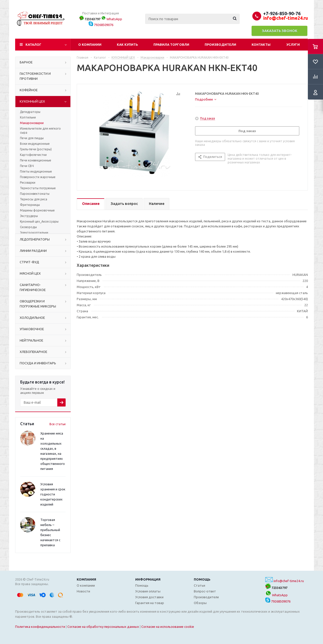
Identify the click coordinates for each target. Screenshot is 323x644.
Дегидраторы (30, 112)
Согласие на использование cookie (168, 627)
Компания (86, 579)
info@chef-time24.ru (289, 581)
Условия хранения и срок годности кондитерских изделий (53, 494)
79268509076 (101, 25)
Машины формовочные (37, 210)
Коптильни (28, 117)
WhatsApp (112, 19)
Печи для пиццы (32, 138)
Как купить (127, 44)
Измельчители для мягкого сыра (40, 130)
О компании (90, 44)
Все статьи (58, 424)
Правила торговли (171, 44)
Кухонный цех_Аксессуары (39, 221)
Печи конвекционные (36, 160)
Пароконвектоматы (35, 194)
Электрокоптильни (34, 233)
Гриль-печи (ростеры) (36, 149)
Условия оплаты (148, 591)
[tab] (206, 99)
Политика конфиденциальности (40, 627)
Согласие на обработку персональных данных (103, 627)
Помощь (202, 579)
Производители (220, 44)
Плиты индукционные (36, 171)
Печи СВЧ (27, 166)
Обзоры (200, 603)
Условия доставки (149, 597)
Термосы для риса (34, 199)
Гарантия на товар (150, 603)
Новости (83, 591)
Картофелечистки (33, 155)
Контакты (261, 44)
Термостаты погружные (38, 188)
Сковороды (28, 227)
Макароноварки (32, 123)
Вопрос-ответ (205, 591)
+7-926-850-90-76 (282, 13)
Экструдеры (29, 216)
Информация (148, 579)
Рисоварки (28, 183)
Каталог (33, 44)
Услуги (293, 44)
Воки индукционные (35, 144)
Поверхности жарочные (38, 177)
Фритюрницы (30, 205)
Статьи (199, 585)
